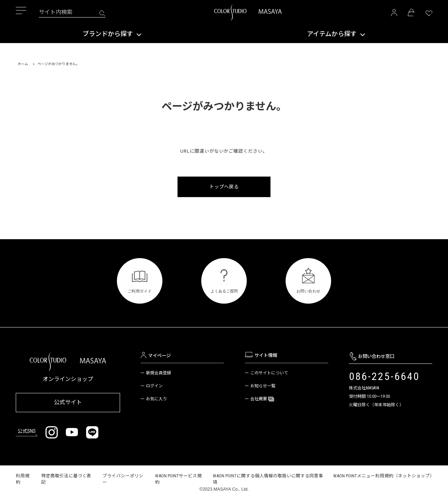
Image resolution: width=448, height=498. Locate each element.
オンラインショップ (68, 379)
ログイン (154, 386)
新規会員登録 (159, 373)
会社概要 (259, 399)
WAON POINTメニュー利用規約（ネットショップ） (384, 473)
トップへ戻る (224, 186)
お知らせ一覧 (263, 386)
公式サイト (68, 401)
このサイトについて (269, 373)
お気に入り (156, 399)
